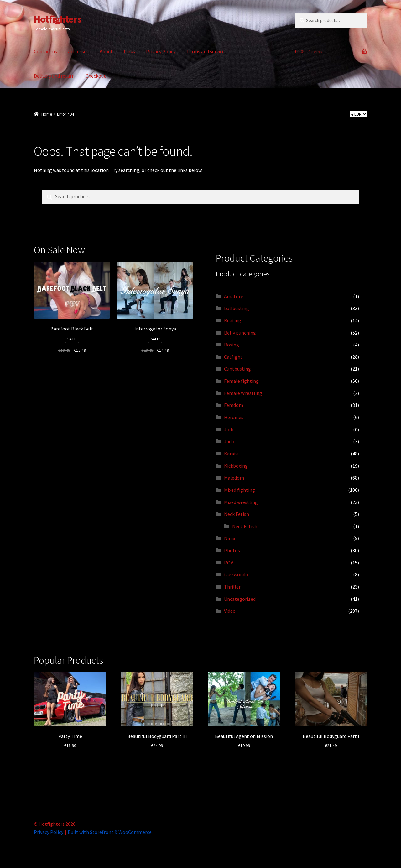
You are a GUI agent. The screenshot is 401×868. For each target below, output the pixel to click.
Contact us (45, 51)
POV (229, 563)
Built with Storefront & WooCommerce (110, 832)
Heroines (234, 417)
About (106, 51)
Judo (229, 441)
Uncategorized (240, 599)
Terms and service (206, 51)
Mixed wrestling (241, 502)
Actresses (78, 51)
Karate (231, 454)
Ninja (230, 538)
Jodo (229, 429)
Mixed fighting (240, 490)
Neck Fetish (237, 514)
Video (230, 611)
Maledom (234, 478)
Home (47, 114)
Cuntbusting (237, 369)
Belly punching (240, 333)
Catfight (233, 357)
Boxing (232, 345)
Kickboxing (236, 466)
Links (129, 51)
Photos (232, 550)
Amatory (233, 296)
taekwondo (236, 574)
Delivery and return (54, 76)
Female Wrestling (243, 393)
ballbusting (237, 308)
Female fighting (241, 381)
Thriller (232, 587)
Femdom (234, 405)
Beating (233, 320)
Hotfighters (58, 19)
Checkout (96, 76)
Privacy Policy (161, 51)
